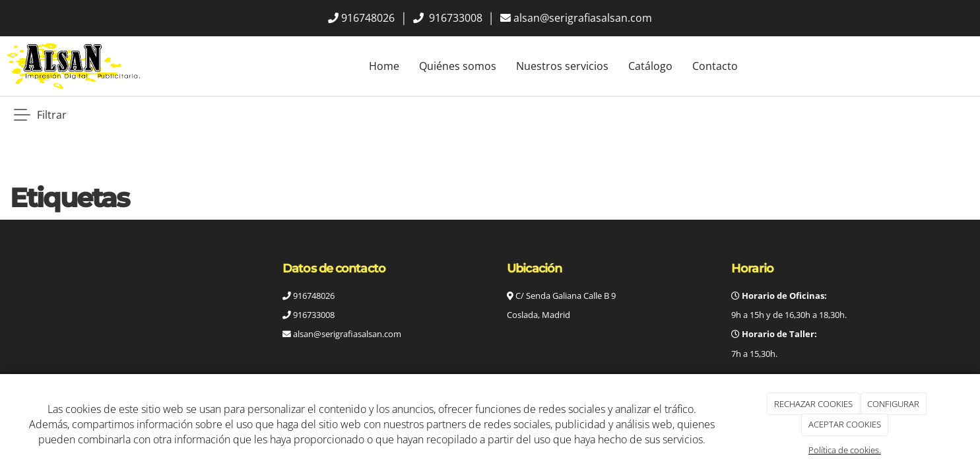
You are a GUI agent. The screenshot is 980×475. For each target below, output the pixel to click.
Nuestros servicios (562, 66)
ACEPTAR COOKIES (845, 424)
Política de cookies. (845, 450)
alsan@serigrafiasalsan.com (583, 18)
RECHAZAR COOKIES (813, 404)
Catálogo (650, 66)
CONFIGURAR (893, 404)
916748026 (368, 18)
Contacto (715, 66)
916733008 (454, 18)
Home (384, 66)
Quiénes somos (458, 66)
